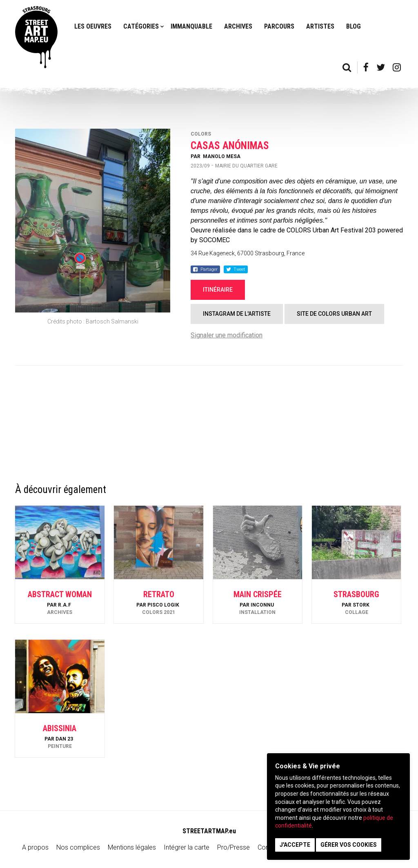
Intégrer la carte (187, 847)
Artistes (320, 26)
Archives (238, 26)
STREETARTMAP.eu (209, 831)
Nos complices (78, 847)
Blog (354, 26)
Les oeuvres (93, 26)
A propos (35, 847)
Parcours (279, 26)
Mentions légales (132, 847)
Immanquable (191, 26)
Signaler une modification (227, 335)
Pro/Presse (233, 847)
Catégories (141, 26)
